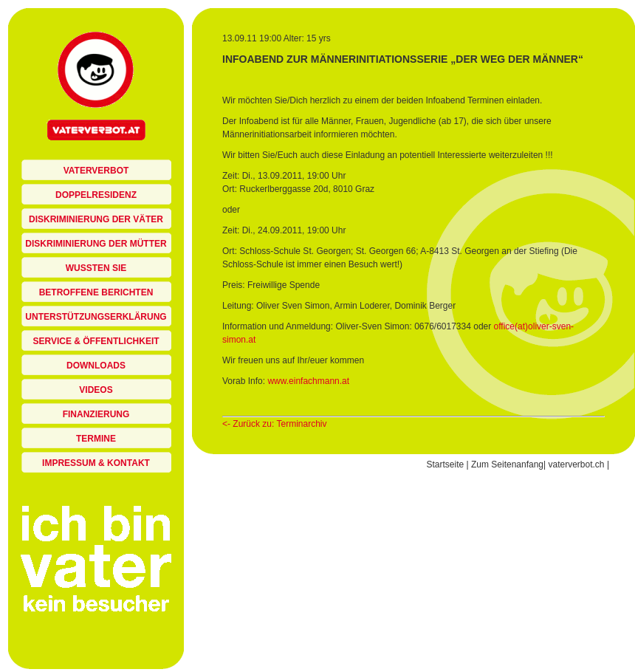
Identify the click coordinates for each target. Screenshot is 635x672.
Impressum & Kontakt (96, 463)
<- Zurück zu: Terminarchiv (275, 424)
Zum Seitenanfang (507, 464)
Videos (96, 390)
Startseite (445, 464)
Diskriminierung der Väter (96, 219)
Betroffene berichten (96, 292)
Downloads (96, 366)
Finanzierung (96, 414)
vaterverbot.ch (577, 464)
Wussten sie (96, 268)
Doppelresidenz (96, 195)
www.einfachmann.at (308, 381)
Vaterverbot (96, 171)
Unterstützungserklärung (96, 317)
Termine (96, 439)
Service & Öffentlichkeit (96, 341)
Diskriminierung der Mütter (96, 244)
